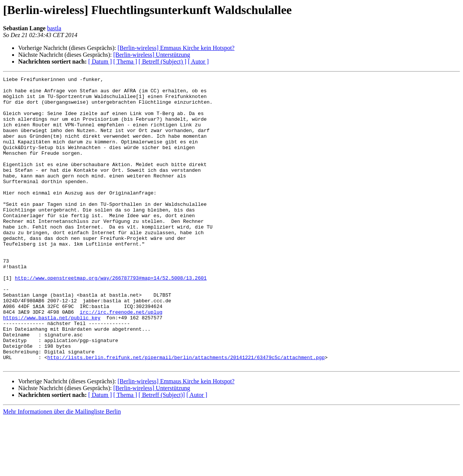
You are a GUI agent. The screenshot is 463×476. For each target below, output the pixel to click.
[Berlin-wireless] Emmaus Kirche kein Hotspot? (176, 48)
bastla (54, 28)
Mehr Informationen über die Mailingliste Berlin (62, 469)
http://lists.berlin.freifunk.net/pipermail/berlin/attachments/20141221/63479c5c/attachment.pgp (186, 414)
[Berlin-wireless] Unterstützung (151, 55)
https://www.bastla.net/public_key (52, 366)
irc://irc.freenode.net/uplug (121, 359)
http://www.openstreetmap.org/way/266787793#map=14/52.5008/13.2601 (111, 319)
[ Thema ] (125, 61)
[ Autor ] (198, 61)
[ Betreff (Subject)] (162, 453)
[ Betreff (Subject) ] (162, 61)
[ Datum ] (100, 61)
